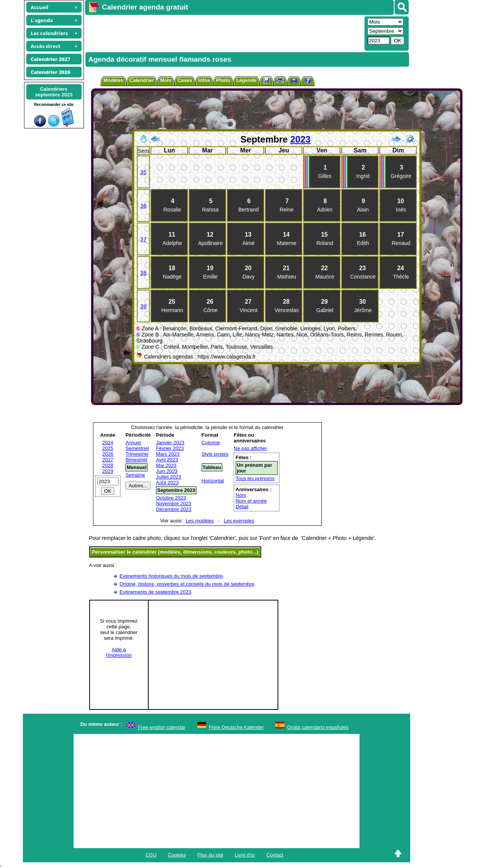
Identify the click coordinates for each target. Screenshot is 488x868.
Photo (223, 80)
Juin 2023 (167, 471)
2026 (108, 454)
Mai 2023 (166, 465)
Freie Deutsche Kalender (236, 727)
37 (144, 239)
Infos (204, 80)
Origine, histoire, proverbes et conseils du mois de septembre (187, 584)
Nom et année (251, 501)
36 (144, 206)
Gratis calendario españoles (318, 727)
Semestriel (137, 448)
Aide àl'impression (119, 652)
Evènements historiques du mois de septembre (171, 576)
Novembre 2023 (174, 504)
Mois (166, 80)
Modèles (114, 80)
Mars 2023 (168, 454)
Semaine (135, 475)
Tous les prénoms (255, 478)
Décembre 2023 (174, 509)
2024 (108, 443)
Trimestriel (137, 454)
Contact (275, 855)
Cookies (177, 855)
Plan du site (210, 855)
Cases (185, 80)
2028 (108, 465)
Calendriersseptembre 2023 (54, 92)
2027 (108, 460)
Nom (241, 495)
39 (144, 306)
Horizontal (213, 481)
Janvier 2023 (170, 443)
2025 (108, 448)
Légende (246, 80)
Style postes (215, 454)
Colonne (211, 443)
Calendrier (142, 80)
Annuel (133, 443)
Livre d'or (245, 855)
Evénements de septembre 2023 (156, 592)
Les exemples (239, 521)
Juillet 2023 (169, 477)
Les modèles (200, 521)
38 (144, 273)
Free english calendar (162, 727)
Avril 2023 (167, 460)
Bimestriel (136, 460)
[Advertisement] (224, 33)
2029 (108, 471)
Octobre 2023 (171, 498)
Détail (242, 507)
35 (144, 172)
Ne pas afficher (250, 448)
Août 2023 (167, 483)
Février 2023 (170, 448)
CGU (151, 855)
